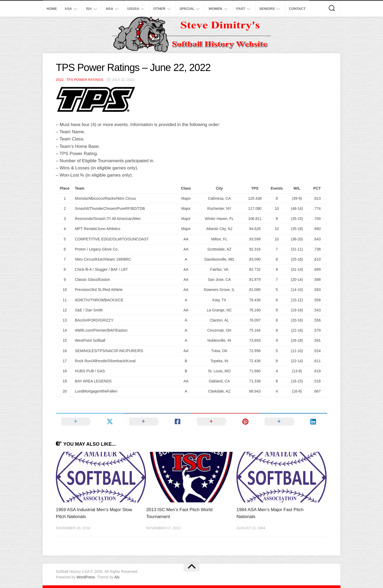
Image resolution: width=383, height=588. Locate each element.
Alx (117, 577)
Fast (241, 9)
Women (215, 9)
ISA (89, 9)
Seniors (267, 9)
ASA (68, 9)
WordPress (86, 577)
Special (187, 9)
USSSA (133, 9)
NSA (109, 9)
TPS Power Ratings (85, 80)
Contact (297, 9)
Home (52, 9)
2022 (60, 80)
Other (159, 9)
